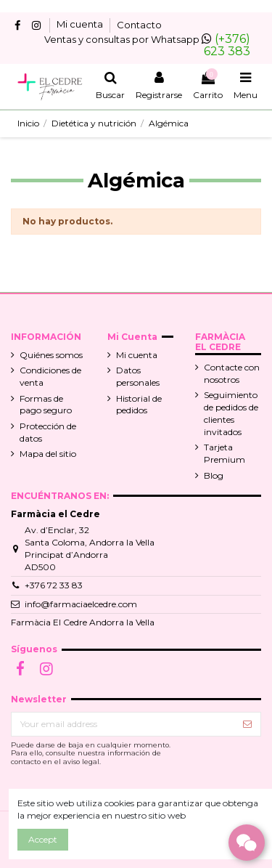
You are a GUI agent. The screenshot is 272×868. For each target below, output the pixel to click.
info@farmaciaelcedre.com (81, 604)
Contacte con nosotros (232, 373)
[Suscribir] (247, 724)
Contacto (139, 25)
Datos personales (138, 376)
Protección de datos (48, 432)
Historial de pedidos (139, 405)
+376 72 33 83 (54, 585)
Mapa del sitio (48, 454)
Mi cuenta (81, 25)
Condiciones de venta (50, 376)
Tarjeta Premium (224, 453)
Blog (214, 475)
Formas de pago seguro (46, 405)
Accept (43, 839)
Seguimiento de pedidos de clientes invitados (231, 413)
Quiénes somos (51, 355)
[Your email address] (123, 724)
